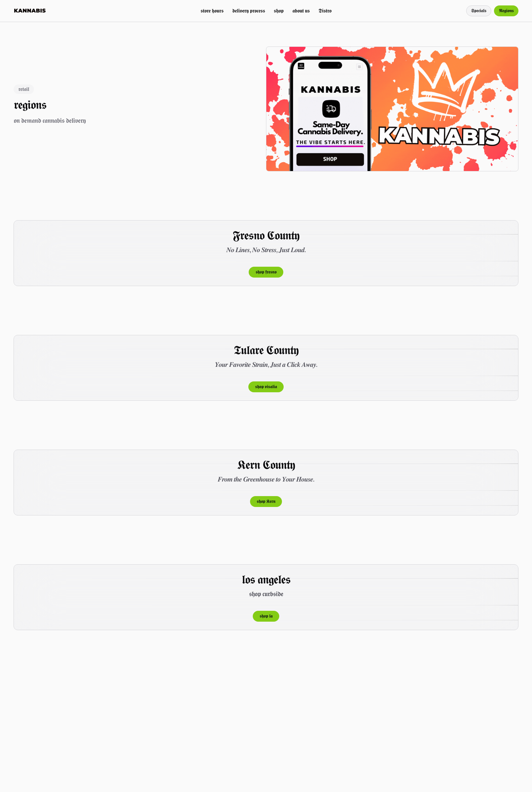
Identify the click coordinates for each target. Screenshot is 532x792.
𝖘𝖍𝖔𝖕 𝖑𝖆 (266, 616)
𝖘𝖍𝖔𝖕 (279, 11)
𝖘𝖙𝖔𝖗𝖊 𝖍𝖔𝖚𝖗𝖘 (212, 11)
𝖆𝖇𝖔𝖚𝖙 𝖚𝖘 (301, 11)
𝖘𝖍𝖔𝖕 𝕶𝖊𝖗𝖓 (266, 502)
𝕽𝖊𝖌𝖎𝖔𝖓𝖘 (506, 11)
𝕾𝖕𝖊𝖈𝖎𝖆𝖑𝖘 (479, 11)
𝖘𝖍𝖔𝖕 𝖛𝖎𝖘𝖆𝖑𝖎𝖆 (266, 387)
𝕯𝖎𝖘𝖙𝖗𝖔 (325, 11)
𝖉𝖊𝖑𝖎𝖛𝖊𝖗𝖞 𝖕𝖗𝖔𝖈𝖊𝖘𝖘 (249, 11)
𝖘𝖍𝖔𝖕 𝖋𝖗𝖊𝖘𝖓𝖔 (266, 272)
